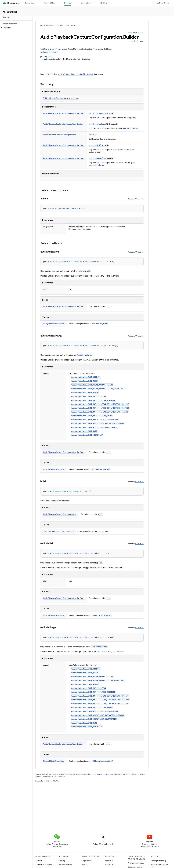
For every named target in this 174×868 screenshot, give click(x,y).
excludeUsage (96, 158)
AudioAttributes (130, 128)
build (92, 135)
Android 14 (109, 865)
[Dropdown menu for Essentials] (37, 3)
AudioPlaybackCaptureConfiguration (76, 74)
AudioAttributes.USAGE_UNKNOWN (86, 377)
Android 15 (109, 861)
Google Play (86, 3)
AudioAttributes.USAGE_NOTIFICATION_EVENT (92, 416)
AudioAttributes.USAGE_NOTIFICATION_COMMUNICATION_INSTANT (100, 408)
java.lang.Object (47, 57)
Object (53, 52)
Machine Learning (65, 865)
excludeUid (95, 145)
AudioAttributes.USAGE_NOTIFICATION (89, 396)
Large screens (87, 861)
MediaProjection (59, 98)
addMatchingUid (97, 113)
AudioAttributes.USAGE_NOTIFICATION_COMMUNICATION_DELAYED (100, 412)
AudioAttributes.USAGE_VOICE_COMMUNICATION (92, 385)
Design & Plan (49, 3)
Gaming (62, 861)
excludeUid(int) (99, 324)
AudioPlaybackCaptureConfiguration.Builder (64, 113)
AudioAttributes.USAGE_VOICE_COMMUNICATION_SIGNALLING (98, 389)
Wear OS (85, 865)
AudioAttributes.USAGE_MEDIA (85, 381)
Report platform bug (159, 861)
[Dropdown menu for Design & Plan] (58, 3)
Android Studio (163, 3)
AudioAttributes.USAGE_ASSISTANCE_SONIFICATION (94, 427)
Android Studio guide (136, 863)
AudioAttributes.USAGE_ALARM (85, 393)
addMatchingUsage (98, 124)
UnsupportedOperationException (58, 531)
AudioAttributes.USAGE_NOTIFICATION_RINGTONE (93, 400)
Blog (105, 3)
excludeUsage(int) (100, 469)
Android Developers (47, 25)
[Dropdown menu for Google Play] (94, 3)
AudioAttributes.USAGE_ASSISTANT (87, 435)
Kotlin (133, 41)
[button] (16, 28)
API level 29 (139, 33)
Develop (60, 25)
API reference (10, 12)
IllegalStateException (54, 324)
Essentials (30, 3)
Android (39, 861)
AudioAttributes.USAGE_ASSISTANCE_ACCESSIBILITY (95, 420)
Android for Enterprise (44, 865)
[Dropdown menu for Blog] (110, 3)
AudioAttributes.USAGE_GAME (84, 431)
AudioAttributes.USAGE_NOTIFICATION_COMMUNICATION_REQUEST (100, 404)
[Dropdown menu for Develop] (75, 3)
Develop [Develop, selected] (68, 3)
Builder (46, 98)
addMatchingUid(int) (101, 615)
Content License (102, 774)
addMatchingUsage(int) (102, 761)
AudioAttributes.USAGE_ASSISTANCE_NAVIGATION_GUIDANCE (98, 423)
